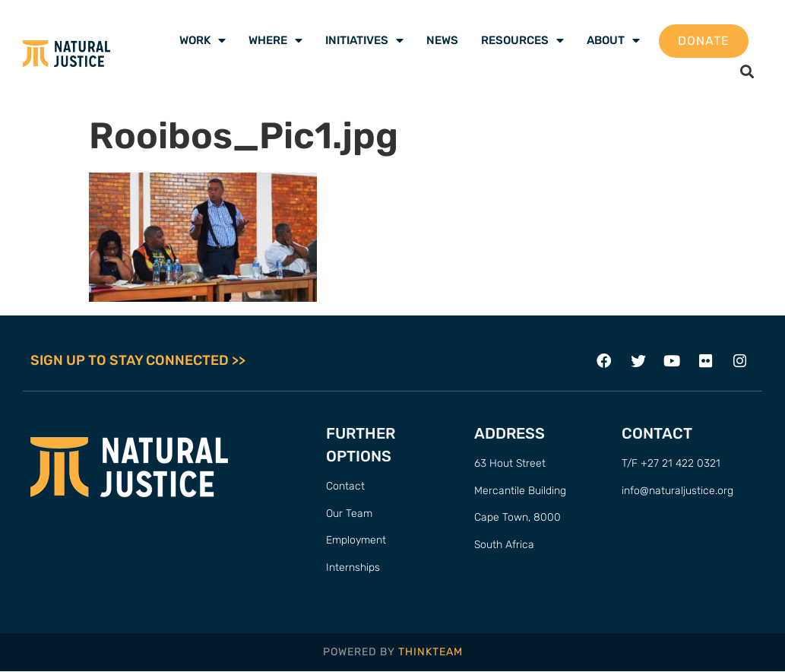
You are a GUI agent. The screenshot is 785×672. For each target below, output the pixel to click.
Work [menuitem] (203, 40)
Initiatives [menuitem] (364, 40)
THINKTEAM (430, 652)
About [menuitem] (613, 40)
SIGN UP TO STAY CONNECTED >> (138, 361)
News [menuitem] (442, 40)
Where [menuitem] (275, 40)
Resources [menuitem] (522, 40)
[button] (747, 71)
